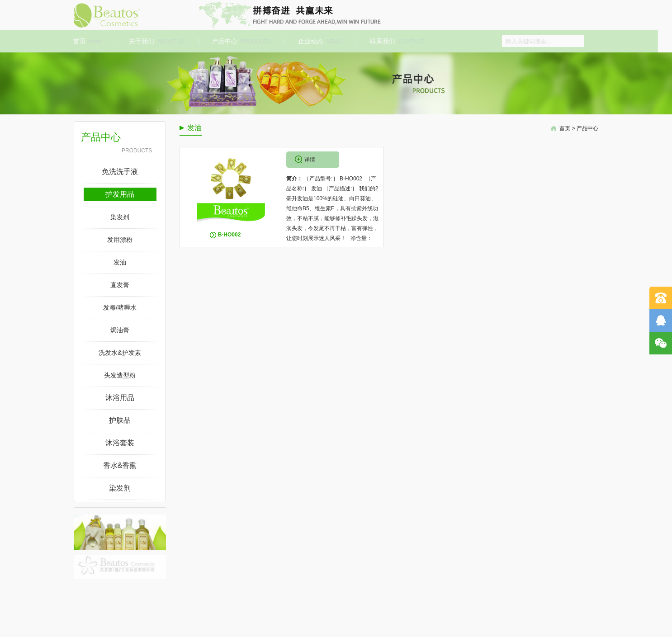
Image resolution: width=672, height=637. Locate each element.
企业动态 (318, 41)
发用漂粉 (120, 240)
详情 (310, 160)
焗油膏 (120, 330)
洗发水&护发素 (120, 353)
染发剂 (120, 217)
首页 (85, 41)
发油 (120, 262)
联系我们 (395, 41)
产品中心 (239, 41)
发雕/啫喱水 (120, 307)
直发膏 (120, 285)
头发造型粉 (120, 375)
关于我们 (155, 41)
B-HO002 (230, 235)
